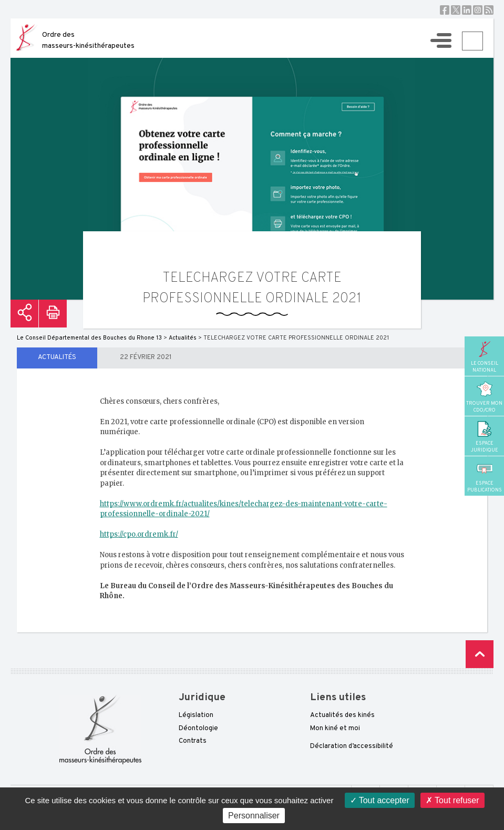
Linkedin (467, 10)
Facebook (445, 10)
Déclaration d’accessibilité (352, 746)
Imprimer (53, 314)
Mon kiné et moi (335, 729)
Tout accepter (380, 800)
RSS (489, 10)
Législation (196, 715)
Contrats (193, 741)
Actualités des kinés (342, 715)
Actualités (57, 357)
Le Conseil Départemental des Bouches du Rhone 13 (89, 338)
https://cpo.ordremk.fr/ (139, 534)
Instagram (478, 10)
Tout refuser (452, 800)
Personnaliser (254, 816)
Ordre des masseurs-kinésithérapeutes (88, 40)
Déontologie (198, 729)
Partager (24, 314)
